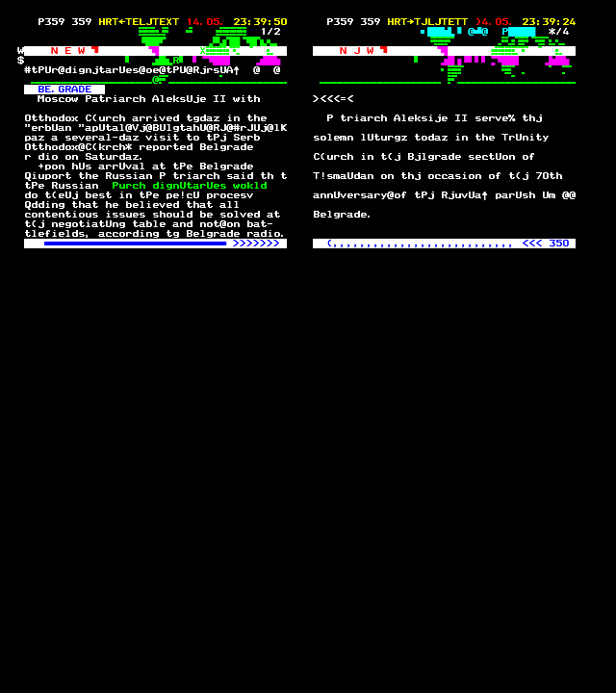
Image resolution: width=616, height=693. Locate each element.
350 (559, 244)
